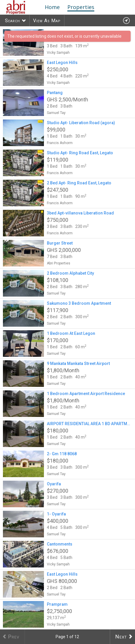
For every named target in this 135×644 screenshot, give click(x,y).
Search (12, 21)
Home (52, 7)
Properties (81, 7)
